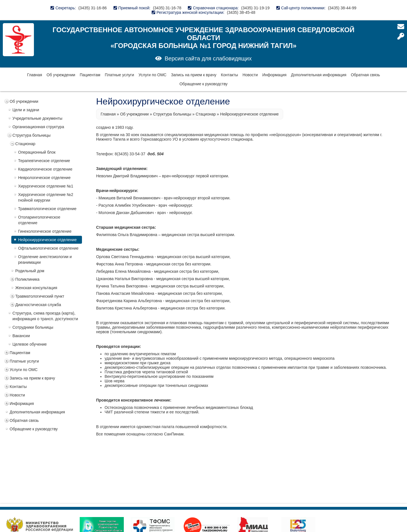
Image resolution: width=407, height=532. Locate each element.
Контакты (230, 75)
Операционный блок (37, 152)
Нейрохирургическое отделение (47, 240)
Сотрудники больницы (33, 327)
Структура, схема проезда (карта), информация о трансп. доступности (45, 316)
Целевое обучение (30, 344)
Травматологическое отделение (47, 209)
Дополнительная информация (319, 75)
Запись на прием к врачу (194, 75)
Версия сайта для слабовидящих (208, 58)
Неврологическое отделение (44, 178)
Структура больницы (32, 135)
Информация (274, 75)
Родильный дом (30, 271)
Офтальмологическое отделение (48, 248)
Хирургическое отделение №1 (46, 186)
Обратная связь (365, 75)
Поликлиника (27, 279)
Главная (35, 75)
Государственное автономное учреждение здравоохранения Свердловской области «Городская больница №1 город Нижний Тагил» (203, 38)
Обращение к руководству (203, 84)
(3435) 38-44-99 (342, 8)
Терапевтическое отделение (44, 161)
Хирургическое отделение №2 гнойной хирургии (46, 197)
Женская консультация (36, 288)
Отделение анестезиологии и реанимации (45, 260)
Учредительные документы (37, 118)
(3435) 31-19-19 (255, 8)
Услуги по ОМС (152, 75)
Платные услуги (120, 75)
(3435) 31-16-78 (167, 8)
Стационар (25, 144)
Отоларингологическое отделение (39, 220)
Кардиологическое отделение (45, 169)
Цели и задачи (26, 110)
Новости (250, 75)
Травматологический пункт (40, 296)
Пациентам (90, 75)
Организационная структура (38, 127)
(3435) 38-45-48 (241, 12)
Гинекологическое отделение (45, 231)
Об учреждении (61, 75)
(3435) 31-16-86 (92, 8)
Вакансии (21, 336)
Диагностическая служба (38, 305)
